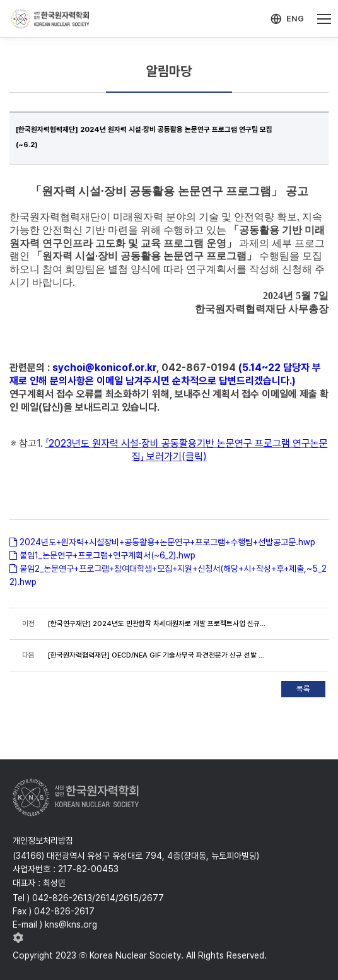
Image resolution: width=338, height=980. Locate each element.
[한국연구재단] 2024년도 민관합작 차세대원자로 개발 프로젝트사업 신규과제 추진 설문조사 (159, 623)
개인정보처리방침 (43, 841)
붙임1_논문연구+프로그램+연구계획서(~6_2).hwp (108, 555)
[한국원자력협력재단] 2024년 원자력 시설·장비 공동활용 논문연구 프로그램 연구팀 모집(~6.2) (144, 137)
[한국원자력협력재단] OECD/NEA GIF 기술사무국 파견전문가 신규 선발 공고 (159, 655)
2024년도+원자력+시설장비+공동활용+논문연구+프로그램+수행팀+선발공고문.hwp (167, 542)
